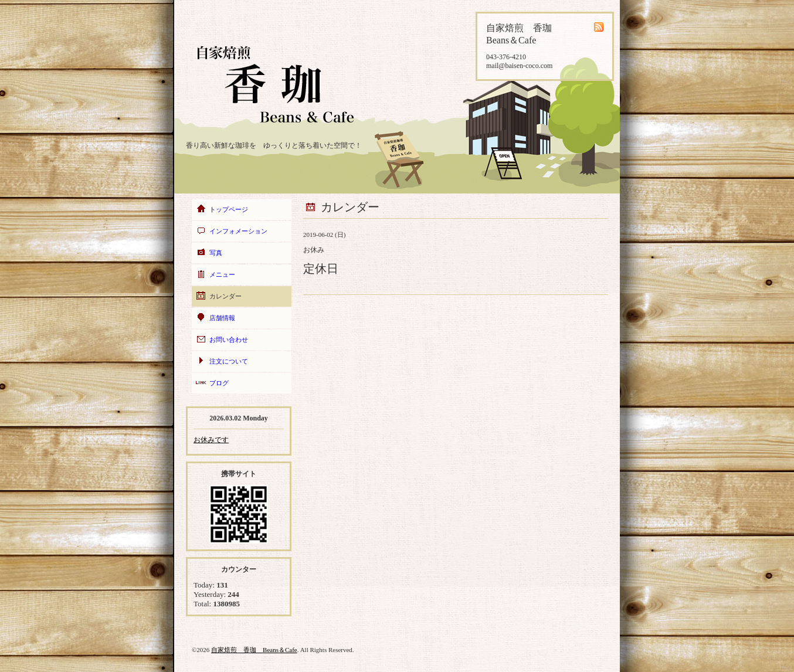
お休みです (211, 440)
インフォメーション (238, 231)
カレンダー (225, 296)
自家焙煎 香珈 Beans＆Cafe (254, 650)
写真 (216, 253)
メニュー (222, 274)
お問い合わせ (229, 340)
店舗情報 (222, 318)
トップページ (229, 209)
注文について (229, 361)
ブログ (219, 383)
